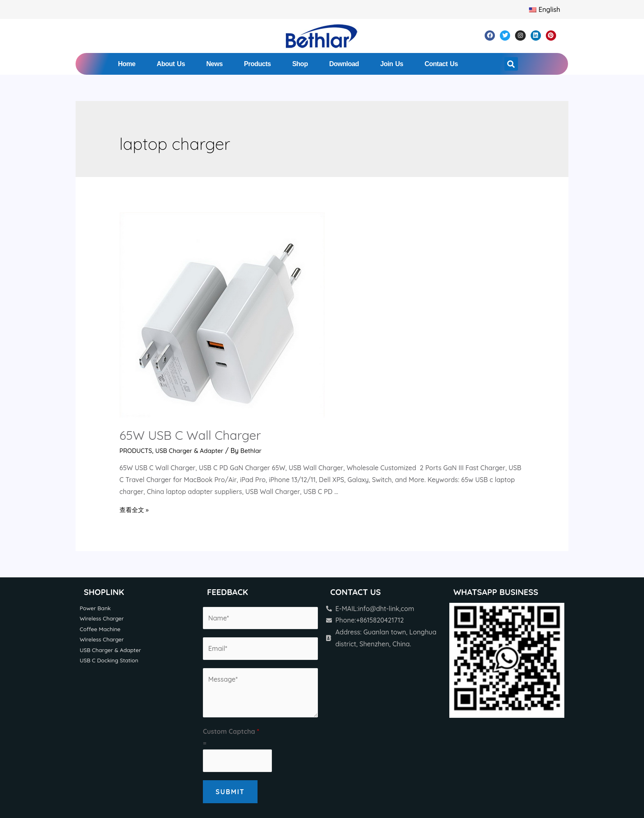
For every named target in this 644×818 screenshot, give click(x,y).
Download (344, 64)
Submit (230, 792)
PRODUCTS (137, 450)
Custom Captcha (231, 731)
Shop (300, 64)
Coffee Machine (101, 630)
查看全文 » (135, 510)
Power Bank (96, 608)
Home (126, 64)
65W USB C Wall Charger (190, 435)
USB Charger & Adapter (194, 450)
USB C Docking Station (111, 662)
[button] (511, 64)
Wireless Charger (103, 619)
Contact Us (441, 64)
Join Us (392, 64)
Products (257, 64)
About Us (171, 64)
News (214, 64)
